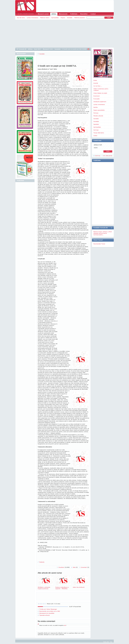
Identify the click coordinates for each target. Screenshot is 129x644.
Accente (96, 83)
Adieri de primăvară (81, 582)
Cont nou (98, 156)
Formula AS (23, 49)
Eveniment (96, 96)
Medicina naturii (45, 18)
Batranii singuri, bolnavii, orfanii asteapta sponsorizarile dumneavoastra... (103, 233)
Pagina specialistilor (99, 110)
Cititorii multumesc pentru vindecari (101, 90)
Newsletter (84, 14)
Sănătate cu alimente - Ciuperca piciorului (46, 582)
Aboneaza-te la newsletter (47, 613)
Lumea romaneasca (33, 18)
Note (75, 567)
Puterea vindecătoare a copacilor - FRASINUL (63, 582)
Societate (96, 121)
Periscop (96, 113)
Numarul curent (43, 14)
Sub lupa (96, 130)
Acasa (95, 80)
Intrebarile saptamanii (100, 102)
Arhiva (54, 14)
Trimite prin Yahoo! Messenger (48, 609)
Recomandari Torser (99, 244)
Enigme (63, 18)
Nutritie (96, 107)
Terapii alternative (99, 133)
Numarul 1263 (48, 49)
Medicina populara (80, 18)
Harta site (106, 642)
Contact (93, 14)
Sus (111, 642)
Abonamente (63, 14)
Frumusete (96, 99)
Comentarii (85, 567)
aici (65, 625)
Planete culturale (98, 116)
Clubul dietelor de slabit (100, 93)
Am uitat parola (108, 156)
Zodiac (95, 136)
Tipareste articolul (45, 615)
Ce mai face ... (98, 86)
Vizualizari (64, 567)
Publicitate (74, 14)
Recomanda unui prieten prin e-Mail (50, 611)
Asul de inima (21, 18)
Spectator (96, 124)
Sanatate (70, 18)
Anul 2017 (38, 49)
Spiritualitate (55, 18)
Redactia (42, 562)
